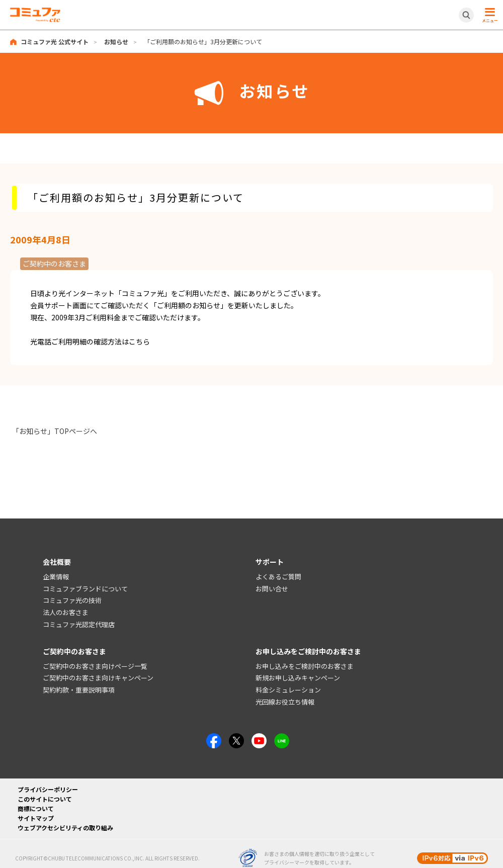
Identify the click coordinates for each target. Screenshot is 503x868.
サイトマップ (36, 818)
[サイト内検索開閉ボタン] (466, 15)
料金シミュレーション (288, 690)
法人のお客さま (66, 612)
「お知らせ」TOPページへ (55, 431)
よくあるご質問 (278, 577)
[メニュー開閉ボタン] (488, 15)
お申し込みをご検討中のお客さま (305, 666)
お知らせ (116, 41)
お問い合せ (272, 589)
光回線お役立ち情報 (285, 702)
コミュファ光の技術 (72, 601)
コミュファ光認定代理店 (79, 624)
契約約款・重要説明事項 (79, 690)
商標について (36, 808)
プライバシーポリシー (48, 789)
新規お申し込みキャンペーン (298, 678)
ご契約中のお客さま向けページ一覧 (95, 666)
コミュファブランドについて (85, 589)
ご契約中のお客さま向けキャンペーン (98, 678)
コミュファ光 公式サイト (55, 41)
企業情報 (56, 577)
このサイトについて (45, 799)
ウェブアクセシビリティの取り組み (65, 828)
